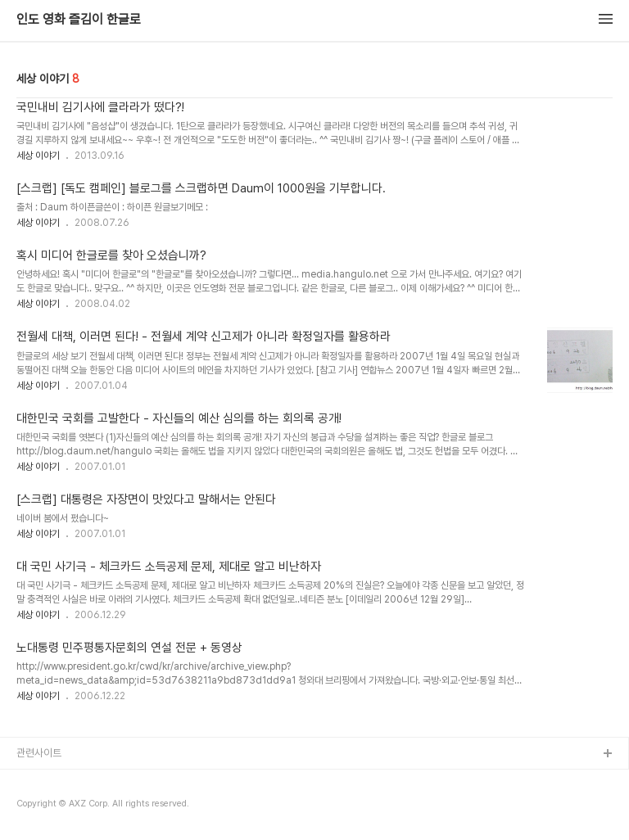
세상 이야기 (38, 156)
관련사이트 (39, 753)
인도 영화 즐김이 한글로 (79, 20)
